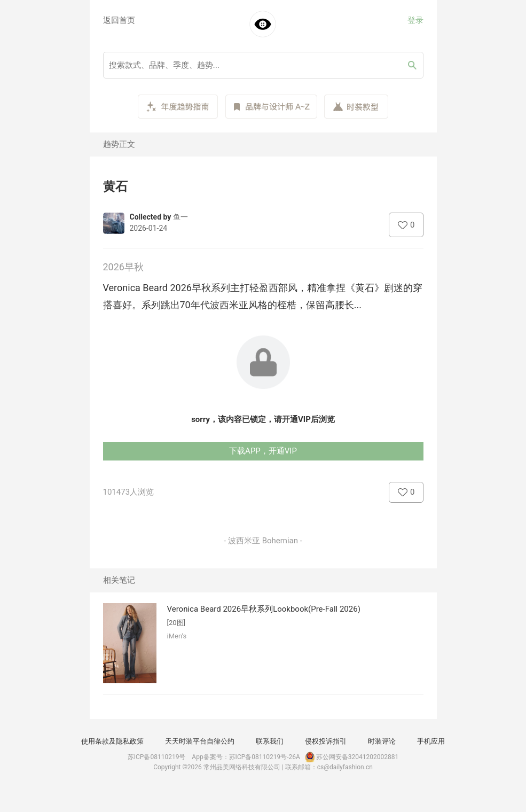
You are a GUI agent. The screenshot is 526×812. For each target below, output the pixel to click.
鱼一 (180, 217)
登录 (415, 20)
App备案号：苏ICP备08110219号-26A (246, 757)
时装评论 (382, 741)
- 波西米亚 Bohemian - (263, 541)
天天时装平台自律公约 (200, 741)
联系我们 (270, 741)
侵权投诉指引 (326, 741)
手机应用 (431, 741)
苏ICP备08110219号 (157, 757)
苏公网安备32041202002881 (351, 757)
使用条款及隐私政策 (112, 741)
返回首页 (119, 20)
